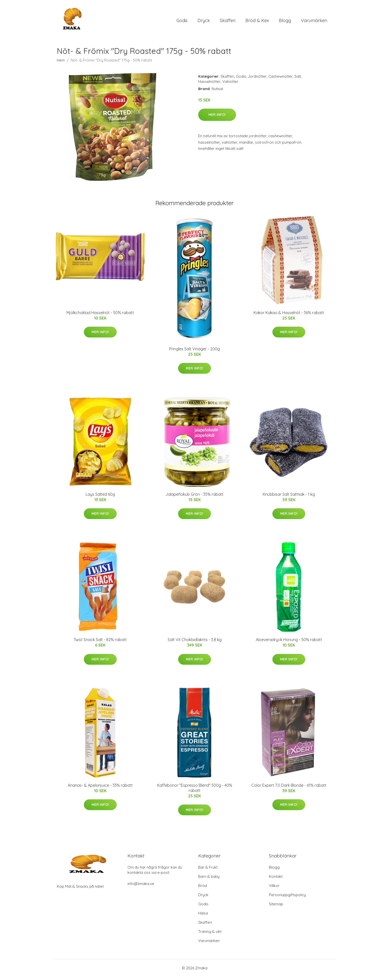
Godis (182, 22)
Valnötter (230, 85)
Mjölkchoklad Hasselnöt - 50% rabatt (100, 316)
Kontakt (276, 880)
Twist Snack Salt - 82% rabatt (100, 643)
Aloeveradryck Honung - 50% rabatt (289, 643)
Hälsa (203, 917)
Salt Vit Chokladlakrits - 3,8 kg (195, 643)
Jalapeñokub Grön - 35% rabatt (194, 498)
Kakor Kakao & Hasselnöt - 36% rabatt (289, 316)
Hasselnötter (209, 85)
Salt (298, 80)
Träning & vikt (210, 935)
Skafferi (228, 22)
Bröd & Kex (257, 22)
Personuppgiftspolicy (287, 898)
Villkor (274, 889)
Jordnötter (257, 80)
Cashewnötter (281, 80)
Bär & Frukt (208, 871)
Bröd (203, 889)
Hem (61, 64)
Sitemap (276, 907)
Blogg (285, 22)
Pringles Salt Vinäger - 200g (194, 352)
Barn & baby (209, 880)
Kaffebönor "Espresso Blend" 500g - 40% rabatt (195, 791)
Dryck (204, 22)
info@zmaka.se (141, 887)
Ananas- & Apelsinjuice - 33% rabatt (100, 789)
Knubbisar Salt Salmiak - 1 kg (289, 498)
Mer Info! (217, 118)
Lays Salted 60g (100, 498)
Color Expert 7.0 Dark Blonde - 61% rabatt (289, 789)
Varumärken (314, 22)
